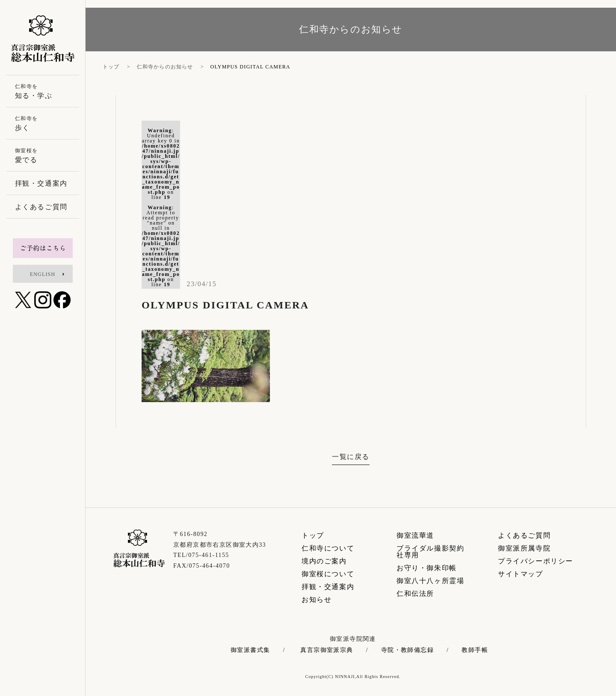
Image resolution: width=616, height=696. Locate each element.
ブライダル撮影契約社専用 (430, 552)
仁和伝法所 (415, 594)
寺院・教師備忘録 (407, 650)
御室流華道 (415, 535)
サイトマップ (521, 574)
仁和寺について (328, 548)
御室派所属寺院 (524, 548)
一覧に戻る (351, 457)
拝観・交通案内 (328, 587)
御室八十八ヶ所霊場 (430, 581)
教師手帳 (475, 650)
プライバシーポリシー (536, 561)
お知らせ (317, 600)
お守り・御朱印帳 (427, 568)
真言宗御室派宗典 (327, 650)
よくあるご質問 (524, 535)
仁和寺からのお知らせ (165, 67)
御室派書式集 (250, 650)
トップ (111, 67)
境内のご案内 (324, 561)
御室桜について (328, 574)
